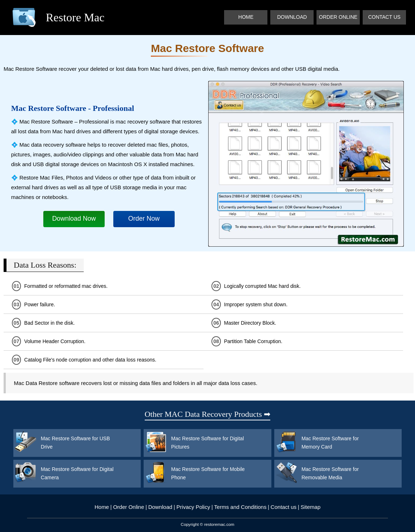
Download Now (74, 219)
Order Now (144, 219)
